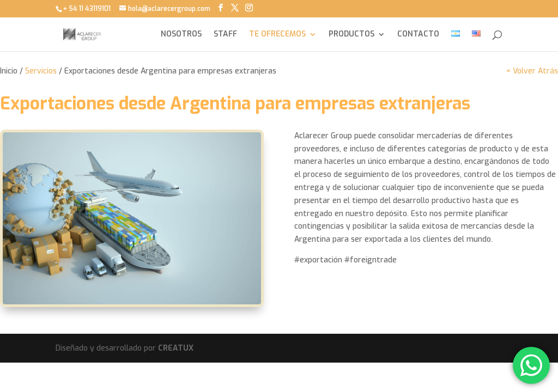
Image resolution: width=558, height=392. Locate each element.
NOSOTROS (181, 35)
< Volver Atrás (532, 71)
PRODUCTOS (351, 35)
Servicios (41, 71)
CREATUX (176, 348)
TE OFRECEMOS (277, 35)
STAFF (225, 35)
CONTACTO (418, 35)
